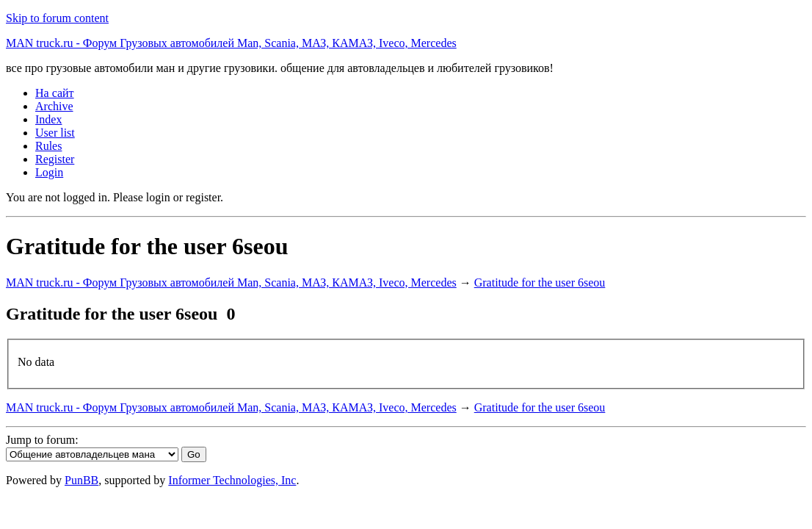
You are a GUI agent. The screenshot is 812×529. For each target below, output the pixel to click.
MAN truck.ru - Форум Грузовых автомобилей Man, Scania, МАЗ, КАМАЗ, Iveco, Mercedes (231, 43)
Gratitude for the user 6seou (540, 283)
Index (48, 119)
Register (55, 159)
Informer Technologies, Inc (232, 480)
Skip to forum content (57, 18)
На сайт (55, 93)
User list (55, 133)
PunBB (81, 480)
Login (49, 172)
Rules (48, 146)
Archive (54, 106)
